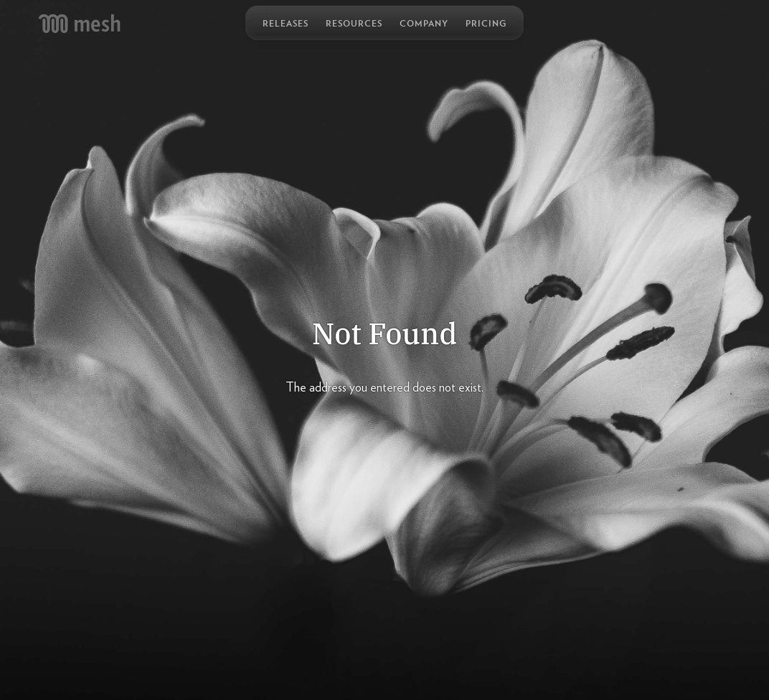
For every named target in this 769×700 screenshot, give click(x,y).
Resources (354, 23)
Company (424, 23)
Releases (286, 23)
